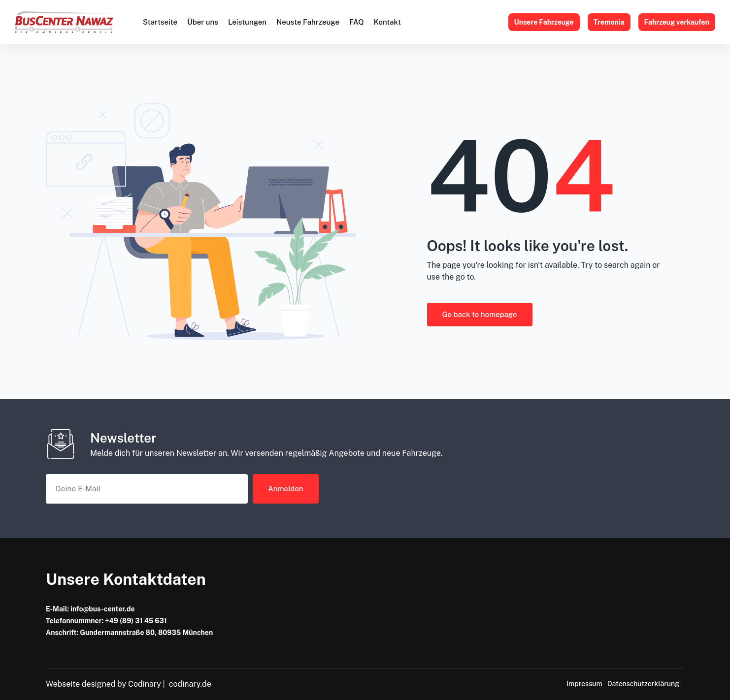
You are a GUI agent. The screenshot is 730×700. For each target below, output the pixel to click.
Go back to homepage (480, 314)
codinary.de (190, 684)
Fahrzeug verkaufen (677, 22)
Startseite (160, 22)
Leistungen (247, 22)
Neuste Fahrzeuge (308, 22)
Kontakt (387, 22)
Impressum (584, 684)
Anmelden (286, 489)
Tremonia (609, 22)
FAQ (357, 22)
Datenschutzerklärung (643, 684)
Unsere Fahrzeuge (544, 22)
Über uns (203, 22)
